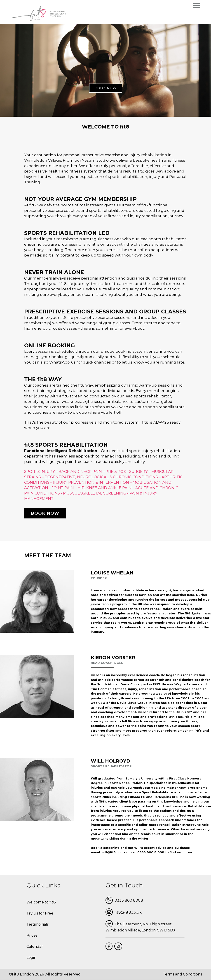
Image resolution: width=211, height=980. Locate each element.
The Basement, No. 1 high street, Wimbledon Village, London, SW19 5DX (141, 926)
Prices (32, 935)
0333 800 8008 (124, 900)
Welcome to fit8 (41, 902)
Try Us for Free (40, 913)
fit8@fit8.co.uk (124, 912)
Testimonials (38, 924)
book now (106, 88)
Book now (45, 513)
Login (31, 958)
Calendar (35, 946)
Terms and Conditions (182, 974)
